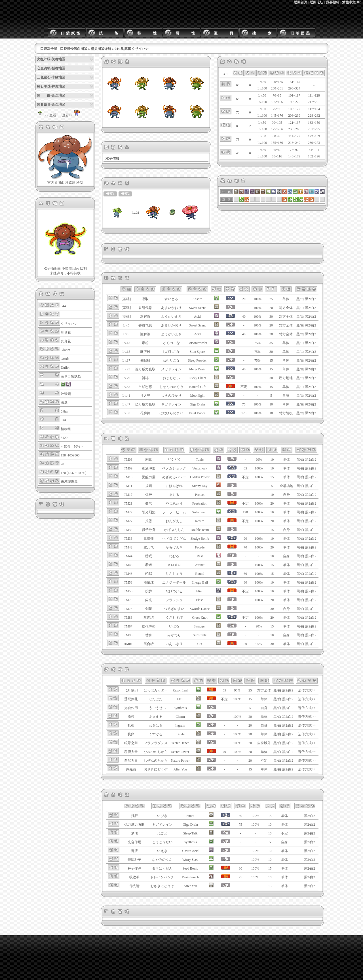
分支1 (110, 194)
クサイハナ (69, 324)
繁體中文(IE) (352, 2)
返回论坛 (316, 2)
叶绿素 (66, 394)
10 (271, 404)
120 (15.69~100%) (73, 473)
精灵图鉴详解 (101, 49)
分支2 (125, 194)
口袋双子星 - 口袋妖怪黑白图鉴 (64, 49)
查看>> (72, 115)
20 (271, 308)
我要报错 (333, 2)
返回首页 (301, 2)
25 (271, 299)
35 (271, 343)
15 (271, 360)
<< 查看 (46, 115)
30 (271, 317)
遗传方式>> (307, 690)
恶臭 (64, 403)
